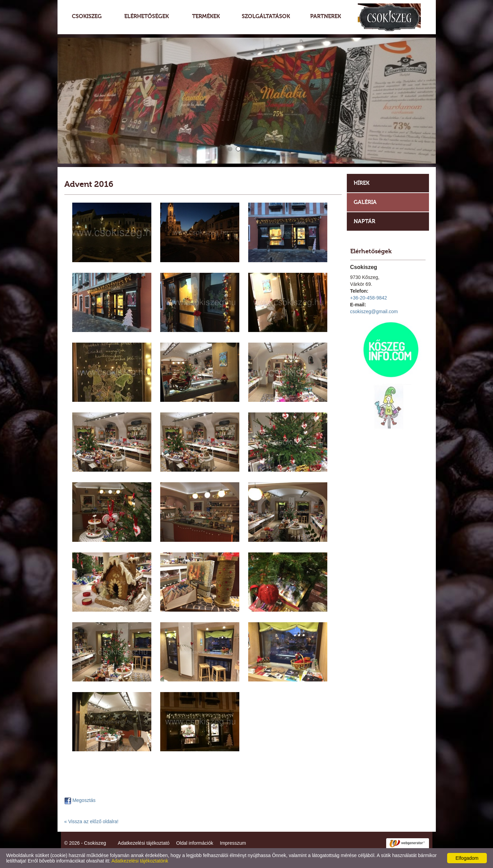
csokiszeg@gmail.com (374, 311)
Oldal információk (195, 843)
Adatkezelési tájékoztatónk (140, 861)
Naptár (364, 221)
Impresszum (233, 843)
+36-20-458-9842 (369, 298)
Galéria (365, 202)
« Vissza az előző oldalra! (92, 821)
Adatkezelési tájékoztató (144, 843)
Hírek (362, 183)
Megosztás (80, 800)
